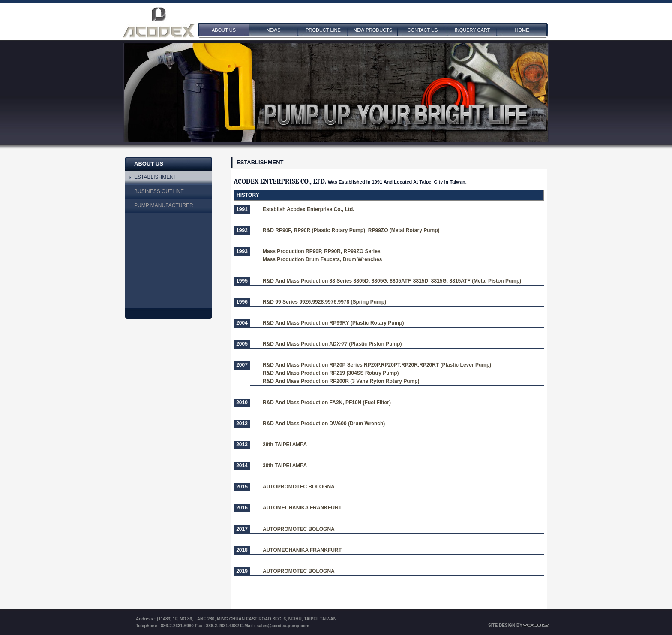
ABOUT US (224, 30)
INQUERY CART (472, 30)
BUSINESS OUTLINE (159, 191)
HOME (522, 30)
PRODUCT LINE (323, 30)
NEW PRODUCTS (373, 30)
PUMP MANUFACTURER (164, 205)
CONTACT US (423, 30)
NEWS (274, 30)
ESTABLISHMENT (155, 177)
